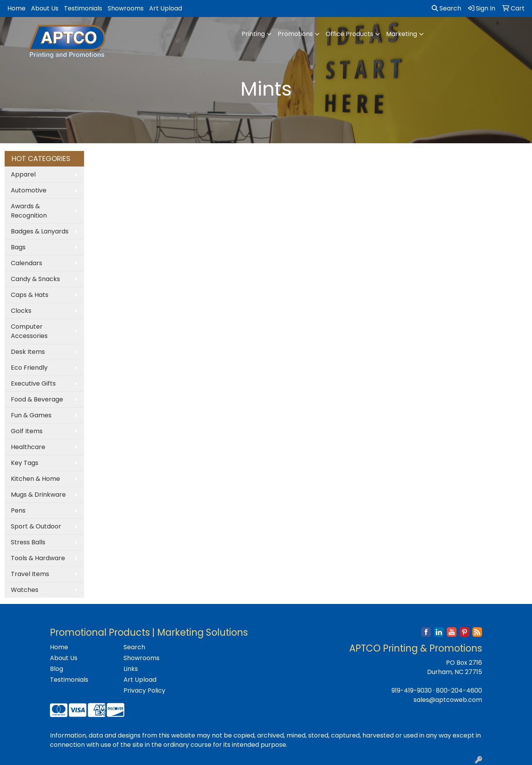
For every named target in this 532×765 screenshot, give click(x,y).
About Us (45, 8)
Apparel (23, 174)
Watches (25, 590)
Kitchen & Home (35, 479)
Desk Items (28, 352)
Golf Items (27, 431)
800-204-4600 (459, 690)
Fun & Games (31, 415)
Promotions (295, 34)
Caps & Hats (30, 295)
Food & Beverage (37, 399)
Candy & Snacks (35, 279)
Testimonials (83, 8)
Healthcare (28, 447)
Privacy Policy (144, 690)
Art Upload (166, 8)
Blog (57, 669)
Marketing (402, 34)
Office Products (349, 34)
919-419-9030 (412, 690)
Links (131, 669)
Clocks (21, 311)
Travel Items (30, 574)
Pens (18, 510)
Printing (253, 34)
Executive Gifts (33, 383)
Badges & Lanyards (40, 231)
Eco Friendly (29, 368)
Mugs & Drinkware (38, 495)
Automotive (29, 190)
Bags (18, 247)
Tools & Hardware (38, 558)
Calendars (27, 263)
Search (446, 8)
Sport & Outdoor (36, 526)
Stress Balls (28, 542)
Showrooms (126, 8)
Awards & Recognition (29, 211)
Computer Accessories (29, 331)
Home (16, 8)
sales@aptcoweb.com (448, 700)
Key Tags (25, 463)
